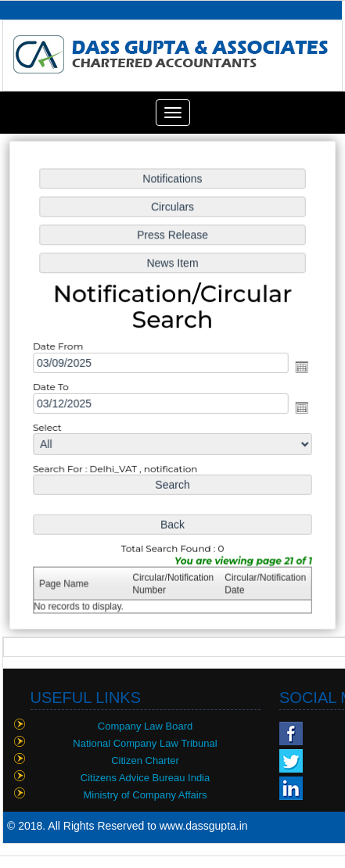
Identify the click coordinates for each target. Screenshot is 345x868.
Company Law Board (145, 726)
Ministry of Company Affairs (146, 795)
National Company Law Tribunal (145, 743)
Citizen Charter (145, 760)
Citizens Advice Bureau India (145, 778)
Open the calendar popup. (300, 368)
